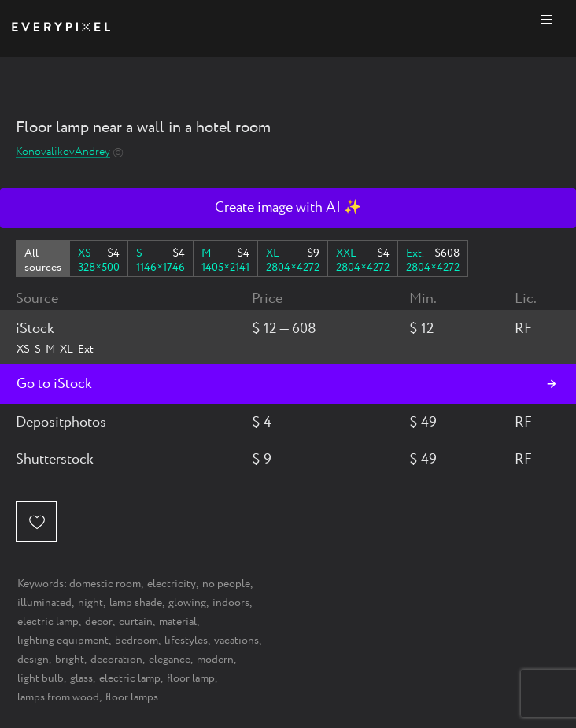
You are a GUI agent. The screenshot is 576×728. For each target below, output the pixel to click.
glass (81, 678)
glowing (187, 603)
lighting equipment (63, 641)
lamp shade (136, 603)
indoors (231, 603)
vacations (236, 641)
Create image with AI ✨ (288, 208)
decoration (116, 660)
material (178, 622)
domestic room (105, 584)
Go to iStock (54, 384)
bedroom (137, 641)
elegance (170, 660)
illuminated (44, 603)
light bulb (41, 678)
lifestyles (186, 641)
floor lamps (132, 697)
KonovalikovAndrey (63, 152)
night (90, 603)
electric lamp (48, 622)
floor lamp (191, 678)
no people (226, 584)
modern (215, 660)
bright (70, 660)
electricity (172, 584)
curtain (136, 622)
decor (99, 622)
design (33, 660)
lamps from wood (58, 697)
